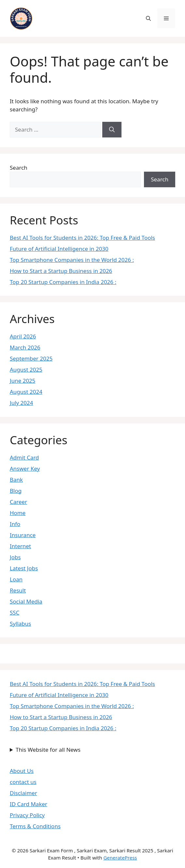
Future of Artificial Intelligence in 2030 (59, 249)
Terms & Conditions (35, 826)
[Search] (112, 130)
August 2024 (26, 392)
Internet (20, 546)
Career (18, 502)
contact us (23, 782)
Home (18, 513)
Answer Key (25, 469)
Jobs (15, 557)
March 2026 (25, 347)
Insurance (23, 535)
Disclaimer (23, 793)
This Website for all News (48, 750)
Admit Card (24, 457)
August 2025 (26, 370)
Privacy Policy (27, 815)
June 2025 (23, 381)
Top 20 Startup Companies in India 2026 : (63, 282)
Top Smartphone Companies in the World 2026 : (72, 260)
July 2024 (21, 403)
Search (19, 168)
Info (15, 524)
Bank (16, 480)
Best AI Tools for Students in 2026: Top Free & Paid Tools (82, 238)
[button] (148, 18)
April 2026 (23, 336)
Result (18, 590)
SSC (14, 612)
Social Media (26, 601)
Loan (16, 579)
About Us (22, 771)
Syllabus (20, 624)
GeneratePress (120, 858)
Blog (16, 491)
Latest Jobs (24, 568)
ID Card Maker (28, 804)
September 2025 (31, 358)
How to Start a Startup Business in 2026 (61, 271)
